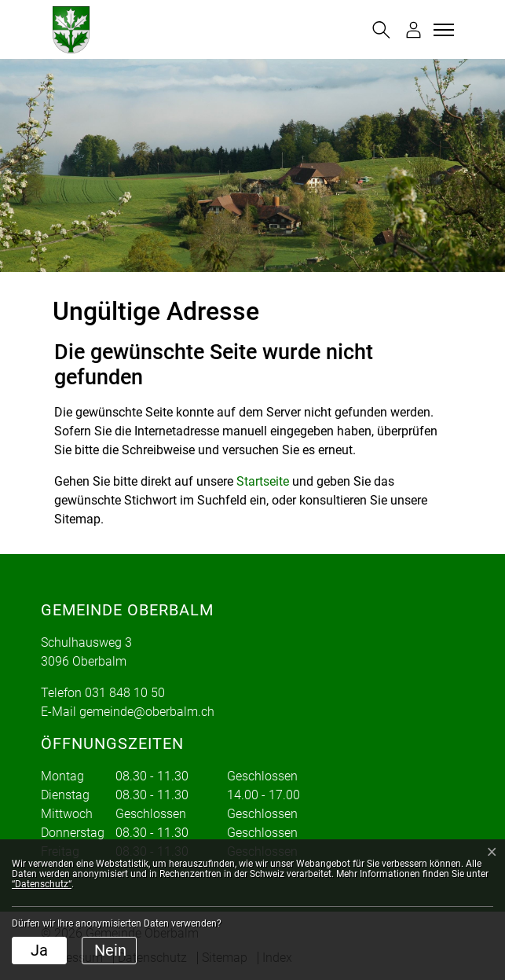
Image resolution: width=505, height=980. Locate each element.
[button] (381, 30)
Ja (39, 950)
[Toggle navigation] (441, 30)
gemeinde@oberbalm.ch (147, 712)
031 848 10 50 (125, 693)
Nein (110, 950)
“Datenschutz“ (42, 884)
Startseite (263, 481)
